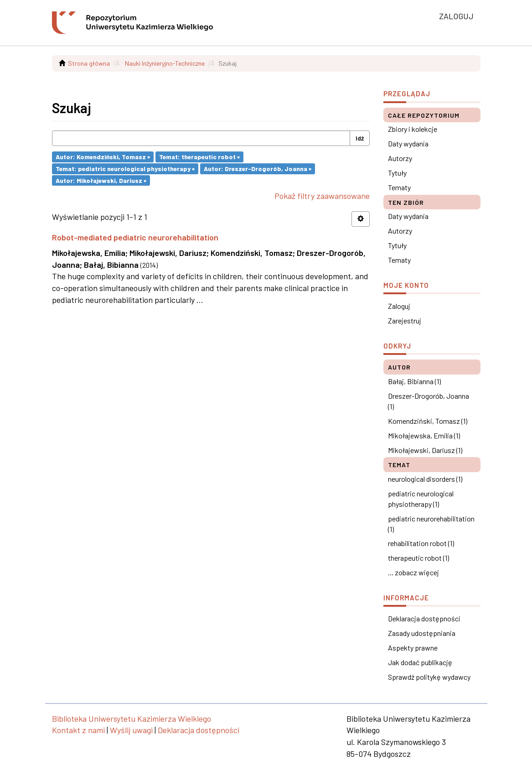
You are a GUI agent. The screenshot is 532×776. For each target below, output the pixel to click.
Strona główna (89, 63)
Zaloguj (399, 306)
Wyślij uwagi (131, 730)
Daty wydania (408, 143)
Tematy (399, 187)
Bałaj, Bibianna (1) (414, 381)
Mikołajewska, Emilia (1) (424, 435)
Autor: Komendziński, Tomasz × (103, 157)
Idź (360, 138)
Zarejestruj (405, 320)
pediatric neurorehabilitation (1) (431, 524)
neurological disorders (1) (425, 479)
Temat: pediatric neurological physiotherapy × (125, 169)
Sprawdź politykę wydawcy (429, 677)
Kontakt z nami (78, 730)
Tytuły (397, 173)
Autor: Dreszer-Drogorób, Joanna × (258, 169)
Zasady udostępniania (422, 633)
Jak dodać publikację (420, 662)
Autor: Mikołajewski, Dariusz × (101, 180)
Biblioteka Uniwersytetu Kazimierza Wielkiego (132, 719)
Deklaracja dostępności (424, 618)
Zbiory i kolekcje (413, 129)
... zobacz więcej (413, 572)
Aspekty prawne (413, 648)
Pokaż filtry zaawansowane (322, 196)
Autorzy (400, 158)
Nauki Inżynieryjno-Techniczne (165, 63)
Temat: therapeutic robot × (199, 157)
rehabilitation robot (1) (421, 543)
